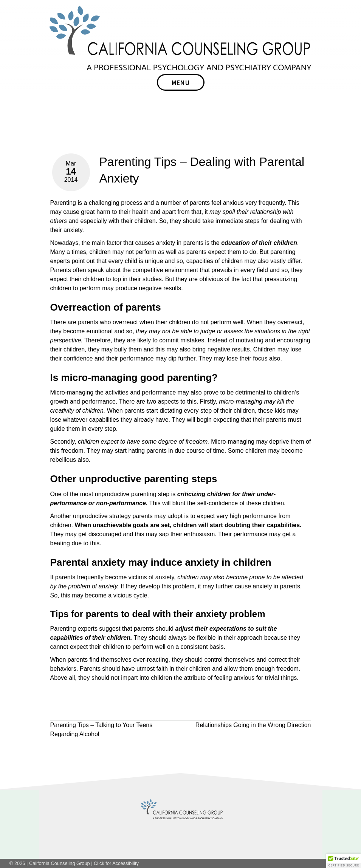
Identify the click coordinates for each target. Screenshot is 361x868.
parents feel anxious (217, 203)
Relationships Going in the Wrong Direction (253, 725)
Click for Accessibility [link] (116, 863)
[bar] (181, 82)
